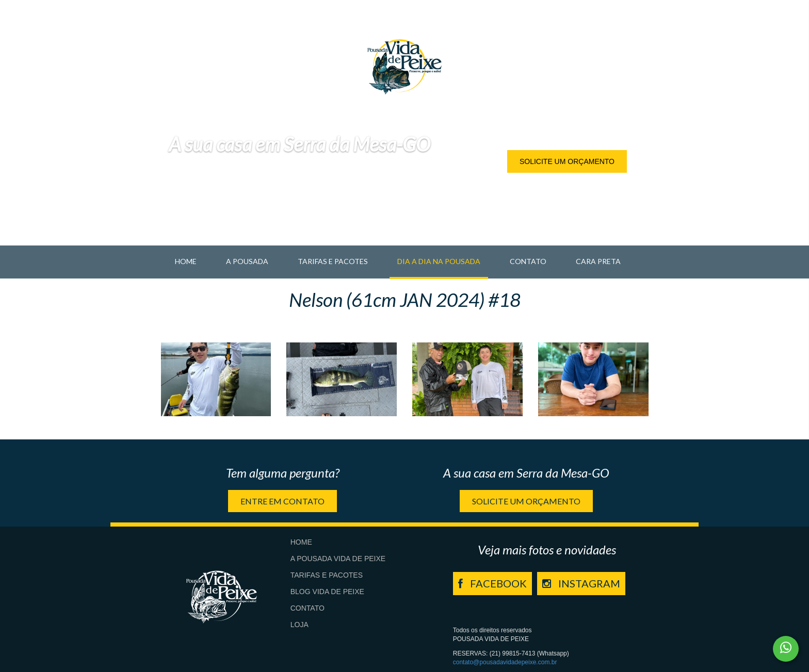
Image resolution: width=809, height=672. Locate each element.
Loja (300, 625)
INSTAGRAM (581, 583)
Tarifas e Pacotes (333, 261)
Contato (528, 261)
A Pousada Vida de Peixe (338, 559)
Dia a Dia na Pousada (439, 261)
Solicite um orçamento (567, 161)
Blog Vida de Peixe (327, 592)
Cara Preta (598, 261)
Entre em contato (282, 501)
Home (186, 261)
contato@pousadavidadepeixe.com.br (505, 662)
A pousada (247, 261)
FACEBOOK (492, 583)
